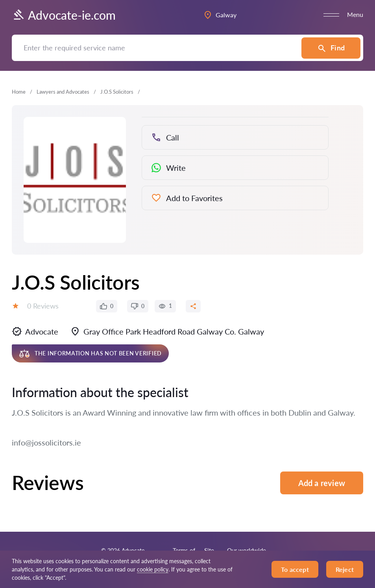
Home (19, 92)
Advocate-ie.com (64, 15)
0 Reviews (43, 306)
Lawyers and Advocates (63, 92)
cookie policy (153, 569)
